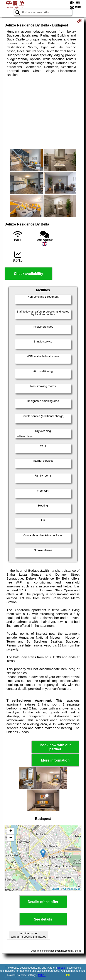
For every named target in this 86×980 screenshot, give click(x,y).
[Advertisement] (43, 113)
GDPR (42, 975)
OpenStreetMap (72, 889)
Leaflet (55, 889)
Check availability (29, 274)
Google (61, 968)
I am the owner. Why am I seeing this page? (29, 935)
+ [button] (11, 831)
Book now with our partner (55, 747)
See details (43, 919)
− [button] (11, 838)
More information (55, 760)
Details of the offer (43, 902)
